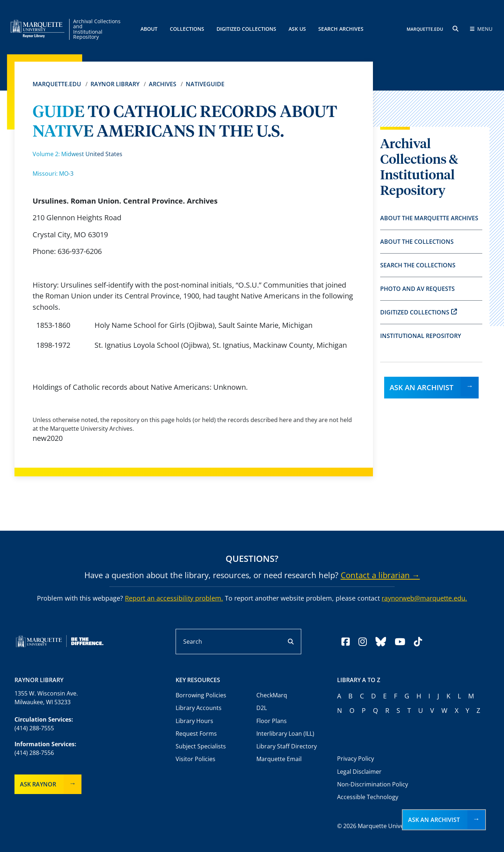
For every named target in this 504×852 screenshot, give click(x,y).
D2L (262, 708)
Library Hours (194, 721)
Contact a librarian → (380, 575)
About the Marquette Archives (429, 218)
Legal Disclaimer (359, 772)
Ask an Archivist (421, 387)
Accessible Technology (368, 797)
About (149, 29)
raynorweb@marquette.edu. (424, 598)
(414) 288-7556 (34, 753)
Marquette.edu (57, 84)
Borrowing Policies (201, 695)
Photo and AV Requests (417, 289)
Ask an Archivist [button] (434, 820)
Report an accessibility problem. (174, 598)
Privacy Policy (356, 759)
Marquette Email (279, 759)
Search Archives (341, 29)
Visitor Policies (196, 759)
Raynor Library (115, 84)
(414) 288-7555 (34, 728)
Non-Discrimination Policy (373, 784)
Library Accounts (199, 708)
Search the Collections (418, 265)
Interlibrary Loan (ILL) (285, 734)
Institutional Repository (421, 336)
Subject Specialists (201, 746)
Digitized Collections (246, 29)
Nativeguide (205, 84)
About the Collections (417, 242)
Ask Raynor (38, 784)
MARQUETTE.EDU (425, 29)
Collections (187, 29)
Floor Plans (272, 721)
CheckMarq (272, 695)
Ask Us (297, 29)
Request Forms (196, 734)
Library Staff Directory (287, 746)
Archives (163, 84)
